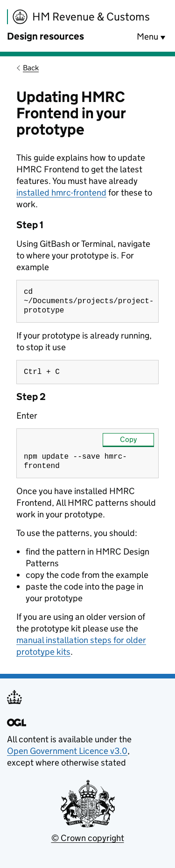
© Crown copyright (88, 844)
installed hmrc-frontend (61, 193)
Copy (128, 443)
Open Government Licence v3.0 (67, 756)
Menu (147, 37)
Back (31, 68)
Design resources (45, 36)
